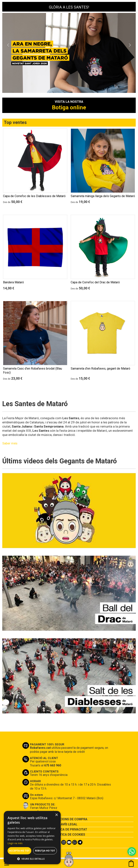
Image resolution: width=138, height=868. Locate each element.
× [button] (56, 815)
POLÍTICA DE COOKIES (69, 835)
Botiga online (69, 107)
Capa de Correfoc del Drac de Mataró (95, 282)
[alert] (32, 838)
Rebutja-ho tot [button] (45, 851)
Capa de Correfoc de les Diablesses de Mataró (34, 196)
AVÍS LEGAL (69, 824)
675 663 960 (53, 765)
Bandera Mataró (13, 282)
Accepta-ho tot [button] (20, 851)
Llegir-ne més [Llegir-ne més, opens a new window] (15, 843)
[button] (8, 66)
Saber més (10, 443)
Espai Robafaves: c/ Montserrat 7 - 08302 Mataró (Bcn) (67, 798)
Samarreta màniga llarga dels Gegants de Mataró (103, 196)
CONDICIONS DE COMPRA (69, 819)
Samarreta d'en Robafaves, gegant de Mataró (100, 369)
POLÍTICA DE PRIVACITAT (69, 829)
